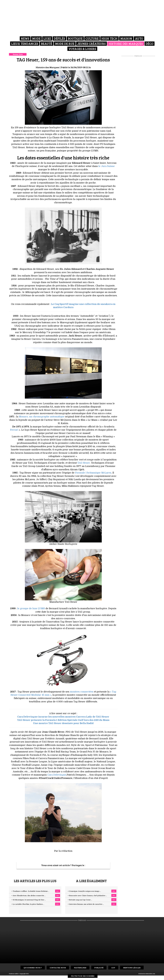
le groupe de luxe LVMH (31, 608)
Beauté (47, 44)
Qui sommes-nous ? (33, 968)
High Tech (109, 38)
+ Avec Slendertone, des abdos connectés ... (29, 896)
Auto (139, 38)
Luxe (47, 38)
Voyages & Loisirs (82, 49)
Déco (150, 44)
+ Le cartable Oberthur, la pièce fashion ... (28, 904)
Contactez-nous (58, 968)
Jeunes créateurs (91, 44)
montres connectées (82, 692)
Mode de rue (65, 44)
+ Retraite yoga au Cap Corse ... (80, 900)
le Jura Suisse (107, 166)
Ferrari (14, 430)
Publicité (99, 968)
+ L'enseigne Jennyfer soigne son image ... (84, 891)
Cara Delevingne (57, 775)
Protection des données (83, 976)
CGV (113, 968)
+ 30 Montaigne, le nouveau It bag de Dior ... (29, 900)
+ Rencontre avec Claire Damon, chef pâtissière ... (87, 896)
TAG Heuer (84, 463)
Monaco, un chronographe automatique (42, 417)
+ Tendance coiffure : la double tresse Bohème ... (30, 891)
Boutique (75, 38)
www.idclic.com (150, 974)
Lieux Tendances (25, 44)
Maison (126, 38)
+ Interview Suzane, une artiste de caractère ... (86, 904)
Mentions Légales (132, 968)
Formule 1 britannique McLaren (93, 473)
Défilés (59, 38)
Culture (92, 38)
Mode (36, 38)
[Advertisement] (138, 96)
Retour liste (18, 54)
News (25, 38)
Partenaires (80, 968)
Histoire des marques (126, 44)
